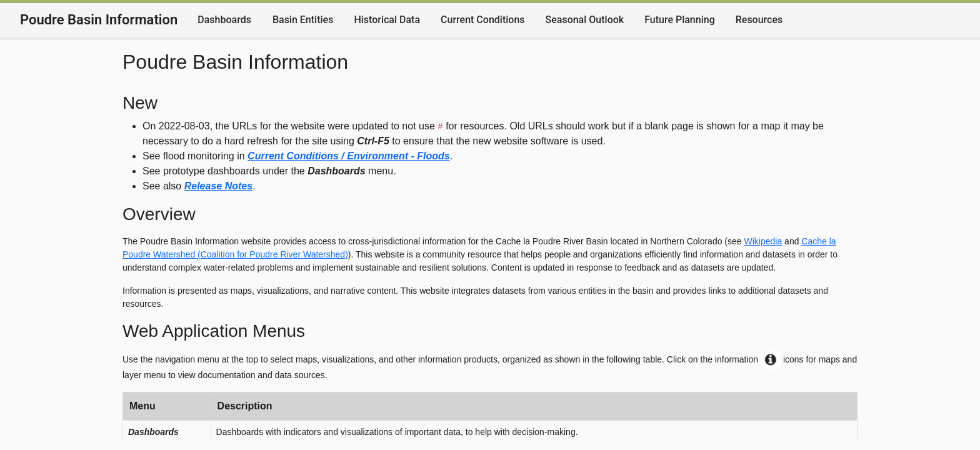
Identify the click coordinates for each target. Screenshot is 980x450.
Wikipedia (763, 241)
